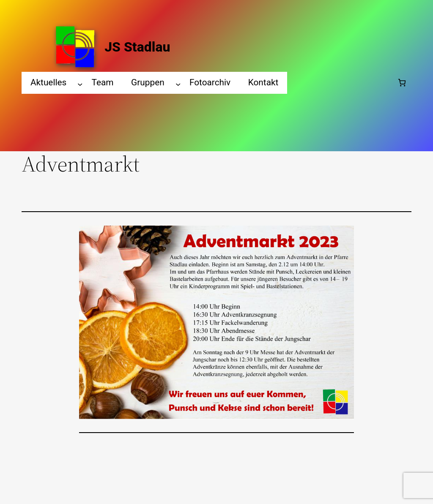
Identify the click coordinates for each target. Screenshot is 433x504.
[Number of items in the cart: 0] (402, 83)
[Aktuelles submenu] (80, 84)
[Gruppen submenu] (178, 84)
